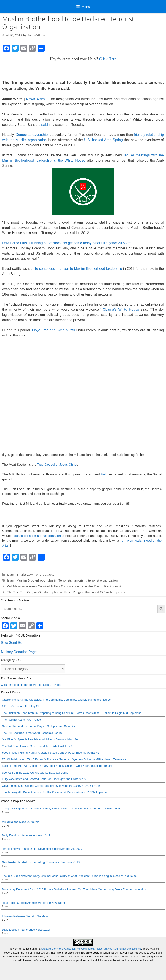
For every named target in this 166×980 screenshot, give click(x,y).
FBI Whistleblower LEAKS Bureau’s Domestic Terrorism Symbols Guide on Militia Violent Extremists (64, 759)
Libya (36, 330)
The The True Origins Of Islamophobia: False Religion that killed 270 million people (66, 592)
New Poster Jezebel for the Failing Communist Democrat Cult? (41, 862)
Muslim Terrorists (60, 580)
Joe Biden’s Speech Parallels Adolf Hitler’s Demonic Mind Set (40, 739)
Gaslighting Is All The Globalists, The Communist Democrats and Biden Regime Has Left (57, 700)
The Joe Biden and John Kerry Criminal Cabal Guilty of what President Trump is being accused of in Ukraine (69, 876)
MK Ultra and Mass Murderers (21, 822)
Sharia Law (24, 575)
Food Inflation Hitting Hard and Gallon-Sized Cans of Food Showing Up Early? (51, 753)
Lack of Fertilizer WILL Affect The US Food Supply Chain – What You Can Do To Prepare (57, 766)
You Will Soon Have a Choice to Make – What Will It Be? (37, 746)
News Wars (35, 99)
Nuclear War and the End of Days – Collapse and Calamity (38, 726)
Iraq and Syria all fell (59, 330)
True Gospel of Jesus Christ (57, 464)
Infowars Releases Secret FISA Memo (26, 916)
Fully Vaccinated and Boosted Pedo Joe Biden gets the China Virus (44, 779)
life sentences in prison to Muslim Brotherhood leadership (78, 269)
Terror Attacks (44, 575)
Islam (11, 575)
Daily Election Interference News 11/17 (26, 930)
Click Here (108, 59)
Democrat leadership (32, 135)
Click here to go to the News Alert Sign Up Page (31, 685)
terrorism (80, 580)
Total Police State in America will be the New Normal (34, 903)
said (44, 125)
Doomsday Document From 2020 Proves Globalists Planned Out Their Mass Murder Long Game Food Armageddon (74, 889)
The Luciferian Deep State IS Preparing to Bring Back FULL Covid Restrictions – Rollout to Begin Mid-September (72, 713)
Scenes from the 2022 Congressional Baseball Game (35, 773)
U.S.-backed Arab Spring (103, 140)
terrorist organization (103, 580)
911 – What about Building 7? (20, 706)
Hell (104, 474)
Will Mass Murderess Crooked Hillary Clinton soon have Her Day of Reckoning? (64, 586)
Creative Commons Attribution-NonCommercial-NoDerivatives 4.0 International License (91, 949)
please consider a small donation (37, 536)
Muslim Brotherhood (31, 580)
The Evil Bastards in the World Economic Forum (32, 733)
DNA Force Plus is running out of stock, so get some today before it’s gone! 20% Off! (67, 243)
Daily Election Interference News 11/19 (26, 835)
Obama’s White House (121, 310)
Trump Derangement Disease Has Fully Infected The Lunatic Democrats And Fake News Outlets (62, 809)
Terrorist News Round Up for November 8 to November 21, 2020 (42, 849)
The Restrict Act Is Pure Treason (22, 720)
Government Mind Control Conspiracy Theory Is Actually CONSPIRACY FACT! (51, 786)
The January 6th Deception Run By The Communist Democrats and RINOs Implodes (55, 792)
